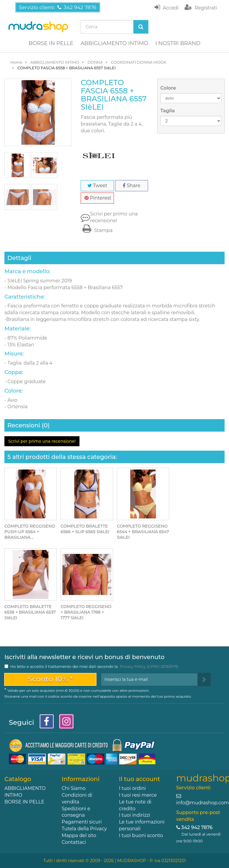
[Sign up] (204, 680)
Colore (169, 88)
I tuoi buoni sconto (141, 835)
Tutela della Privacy (84, 829)
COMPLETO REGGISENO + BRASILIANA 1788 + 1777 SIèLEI (86, 612)
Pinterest (98, 198)
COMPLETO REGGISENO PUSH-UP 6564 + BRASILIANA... (30, 532)
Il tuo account (140, 779)
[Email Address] (149, 680)
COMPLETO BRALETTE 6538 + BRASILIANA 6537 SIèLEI (30, 612)
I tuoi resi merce (138, 795)
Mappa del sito (79, 835)
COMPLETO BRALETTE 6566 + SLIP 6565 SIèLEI (85, 529)
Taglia (168, 111)
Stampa (97, 230)
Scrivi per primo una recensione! (114, 217)
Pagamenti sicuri (82, 822)
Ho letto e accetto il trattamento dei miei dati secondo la (94, 666)
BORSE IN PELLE (51, 43)
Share (131, 186)
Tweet (97, 186)
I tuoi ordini (132, 788)
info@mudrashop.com (203, 803)
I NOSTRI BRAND (178, 43)
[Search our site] (107, 27)
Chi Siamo (74, 788)
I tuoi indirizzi (135, 815)
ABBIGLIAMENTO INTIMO (114, 43)
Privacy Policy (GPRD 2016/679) (149, 666)
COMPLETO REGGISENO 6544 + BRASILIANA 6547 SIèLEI (143, 532)
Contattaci (74, 842)
